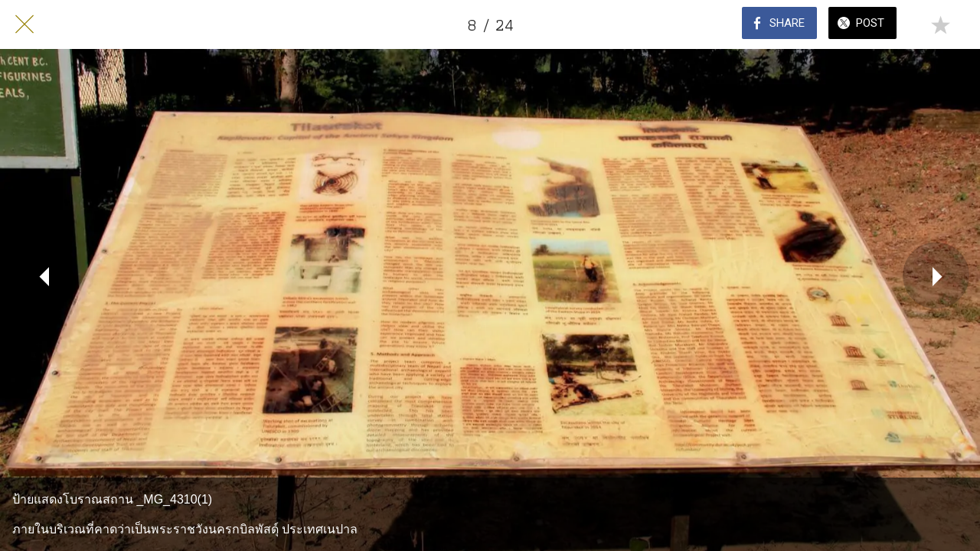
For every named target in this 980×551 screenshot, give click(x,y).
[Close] (24, 24)
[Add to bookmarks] (940, 24)
